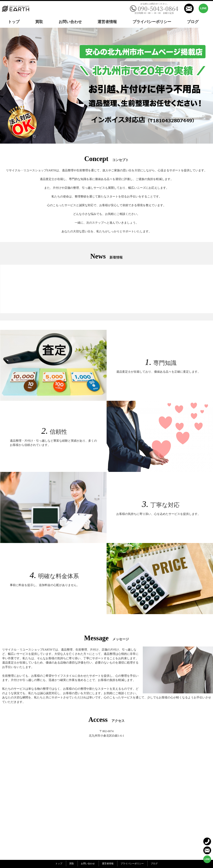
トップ (59, 864)
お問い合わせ (88, 864)
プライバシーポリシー (132, 864)
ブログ (154, 864)
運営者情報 (108, 864)
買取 (72, 864)
